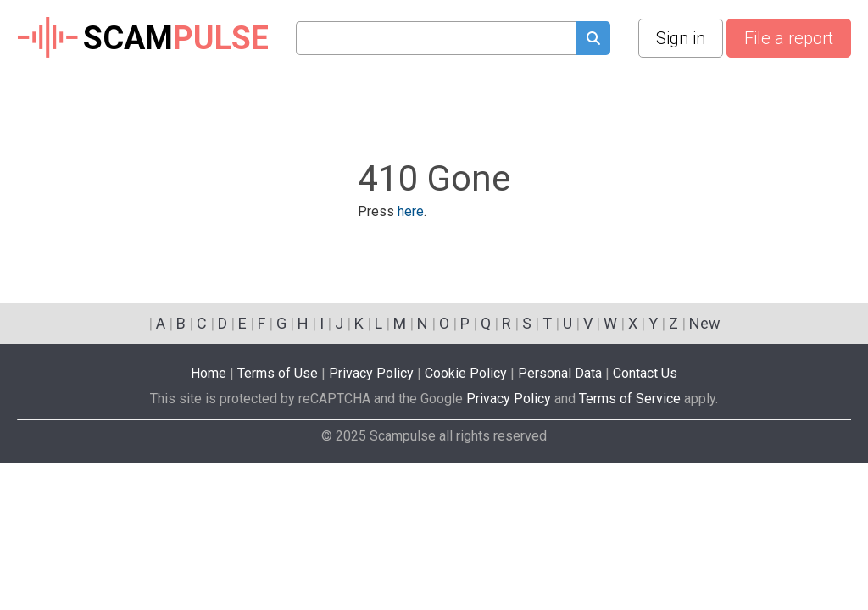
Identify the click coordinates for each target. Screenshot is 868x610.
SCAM (143, 38)
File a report (789, 38)
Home (209, 373)
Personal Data (560, 373)
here (411, 211)
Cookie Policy (466, 373)
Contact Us (645, 373)
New (705, 323)
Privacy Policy (371, 373)
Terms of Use (278, 373)
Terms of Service (630, 399)
